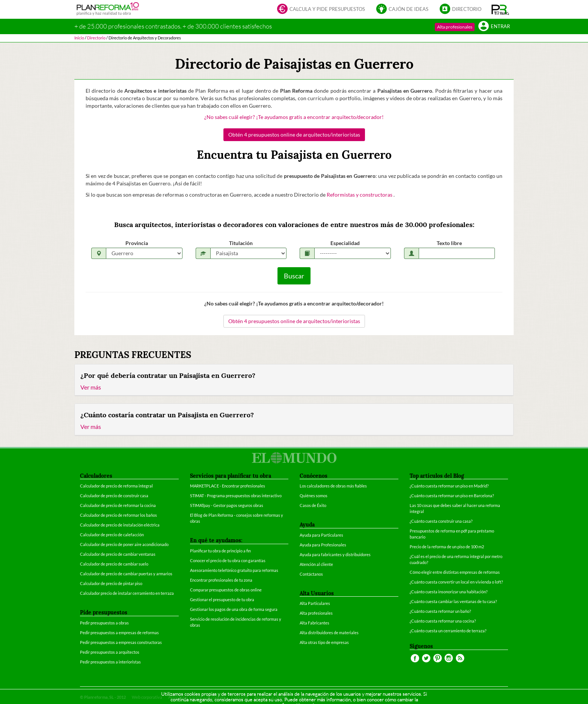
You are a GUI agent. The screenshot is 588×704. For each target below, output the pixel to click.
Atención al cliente (316, 564)
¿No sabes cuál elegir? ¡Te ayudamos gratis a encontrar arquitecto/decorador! (294, 117)
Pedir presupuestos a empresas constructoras (121, 642)
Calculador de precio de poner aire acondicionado (124, 544)
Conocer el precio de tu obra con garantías (228, 560)
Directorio (461, 10)
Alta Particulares (315, 603)
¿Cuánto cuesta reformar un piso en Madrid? (449, 486)
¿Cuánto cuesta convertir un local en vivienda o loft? (456, 582)
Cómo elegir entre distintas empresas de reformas (455, 572)
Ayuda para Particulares (321, 535)
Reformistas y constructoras (360, 195)
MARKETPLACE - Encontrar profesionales (228, 486)
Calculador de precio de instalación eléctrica (120, 525)
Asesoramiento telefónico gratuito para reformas (234, 570)
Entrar (494, 27)
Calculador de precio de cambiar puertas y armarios (126, 574)
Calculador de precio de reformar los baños (118, 515)
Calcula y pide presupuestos (321, 10)
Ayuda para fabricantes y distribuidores (335, 554)
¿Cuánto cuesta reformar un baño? (440, 611)
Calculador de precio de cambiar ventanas (118, 554)
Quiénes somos (314, 496)
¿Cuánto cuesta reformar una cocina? (443, 621)
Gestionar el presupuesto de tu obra (222, 599)
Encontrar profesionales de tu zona (221, 580)
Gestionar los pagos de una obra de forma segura (234, 609)
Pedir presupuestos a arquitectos (110, 652)
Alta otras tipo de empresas (324, 642)
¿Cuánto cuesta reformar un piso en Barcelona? (452, 496)
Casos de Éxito (313, 505)
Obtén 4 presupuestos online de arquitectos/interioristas (294, 135)
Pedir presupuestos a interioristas (110, 662)
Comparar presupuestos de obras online (226, 590)
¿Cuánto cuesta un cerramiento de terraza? (448, 631)
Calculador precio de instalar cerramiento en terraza (127, 593)
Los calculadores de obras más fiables (333, 486)
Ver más (91, 387)
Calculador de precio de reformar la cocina (118, 505)
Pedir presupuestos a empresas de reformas (119, 633)
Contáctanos (311, 574)
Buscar (294, 276)
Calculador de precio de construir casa (114, 496)
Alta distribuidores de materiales (329, 633)
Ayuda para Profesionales (323, 545)
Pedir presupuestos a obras (104, 623)
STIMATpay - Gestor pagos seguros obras (227, 505)
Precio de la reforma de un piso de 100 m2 (447, 547)
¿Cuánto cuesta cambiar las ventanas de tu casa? (453, 601)
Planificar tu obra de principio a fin (220, 551)
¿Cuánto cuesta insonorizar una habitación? (449, 592)
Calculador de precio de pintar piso (111, 583)
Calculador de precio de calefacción (112, 535)
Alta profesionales (455, 27)
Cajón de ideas (402, 10)
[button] (500, 9)
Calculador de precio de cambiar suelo (114, 564)
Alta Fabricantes (314, 623)
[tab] (294, 380)
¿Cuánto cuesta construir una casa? (441, 521)
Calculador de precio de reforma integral (116, 486)
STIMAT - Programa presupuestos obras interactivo (236, 496)
